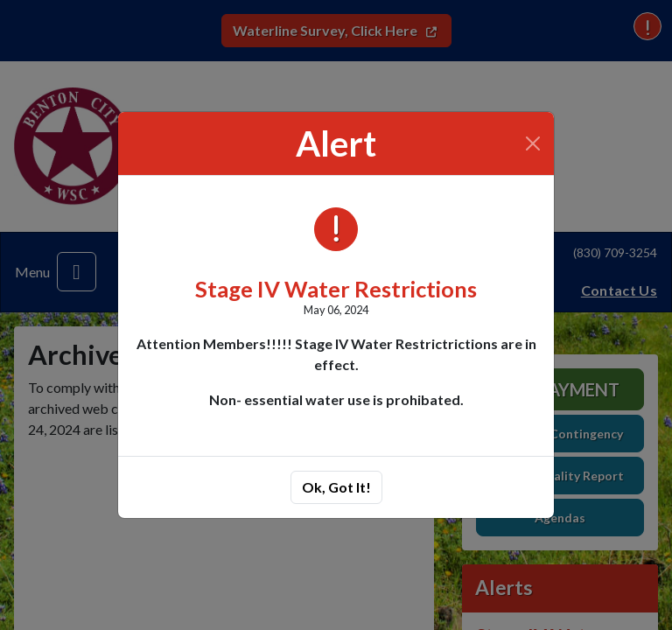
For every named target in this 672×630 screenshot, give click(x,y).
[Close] (533, 143)
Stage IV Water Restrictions (336, 289)
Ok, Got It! (336, 487)
